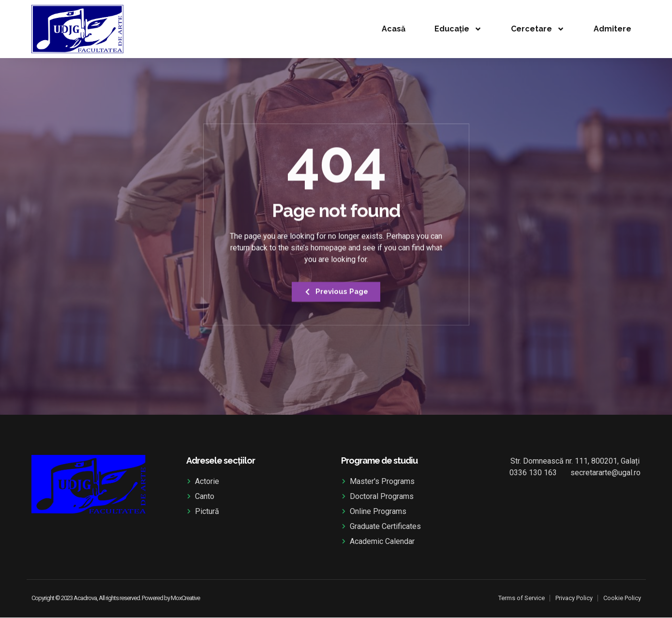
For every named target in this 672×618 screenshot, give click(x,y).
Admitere (612, 29)
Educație (458, 29)
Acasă (394, 29)
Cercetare (538, 29)
